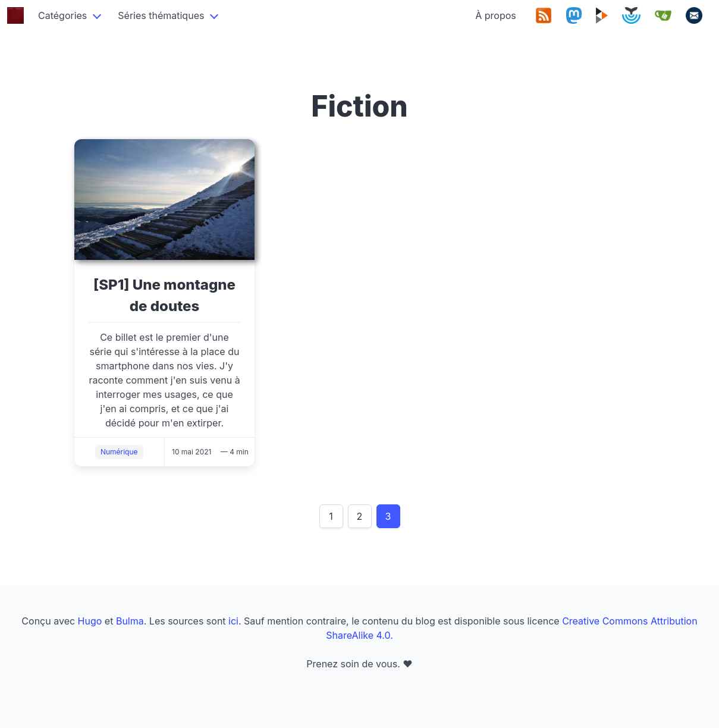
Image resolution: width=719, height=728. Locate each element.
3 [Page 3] (388, 516)
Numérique (119, 452)
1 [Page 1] (331, 516)
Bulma (130, 621)
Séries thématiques (161, 15)
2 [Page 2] (360, 516)
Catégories (62, 15)
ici (233, 621)
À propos (496, 15)
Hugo (90, 621)
